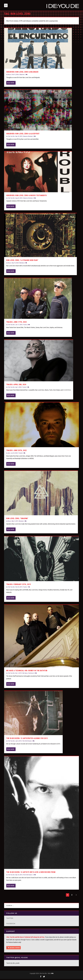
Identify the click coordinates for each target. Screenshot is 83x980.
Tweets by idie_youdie (13, 964)
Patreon (28, 941)
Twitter (10, 919)
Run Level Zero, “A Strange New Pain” (22, 261)
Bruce (9, 76)
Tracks (25, 326)
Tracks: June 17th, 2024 (16, 323)
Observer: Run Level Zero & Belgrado (22, 73)
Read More (11, 84)
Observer (22, 76)
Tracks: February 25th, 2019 (19, 585)
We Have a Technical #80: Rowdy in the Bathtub (27, 672)
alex (9, 454)
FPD (52, 975)
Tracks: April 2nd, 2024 (16, 386)
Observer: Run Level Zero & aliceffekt (23, 135)
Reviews (30, 137)
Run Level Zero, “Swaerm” (17, 520)
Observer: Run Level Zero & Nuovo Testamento (27, 197)
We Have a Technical (28, 674)
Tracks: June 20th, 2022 (16, 451)
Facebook (11, 925)
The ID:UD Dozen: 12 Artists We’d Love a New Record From (31, 873)
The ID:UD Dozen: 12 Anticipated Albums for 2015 (27, 739)
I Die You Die (11, 137)
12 (34, 876)
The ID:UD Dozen (27, 742)
